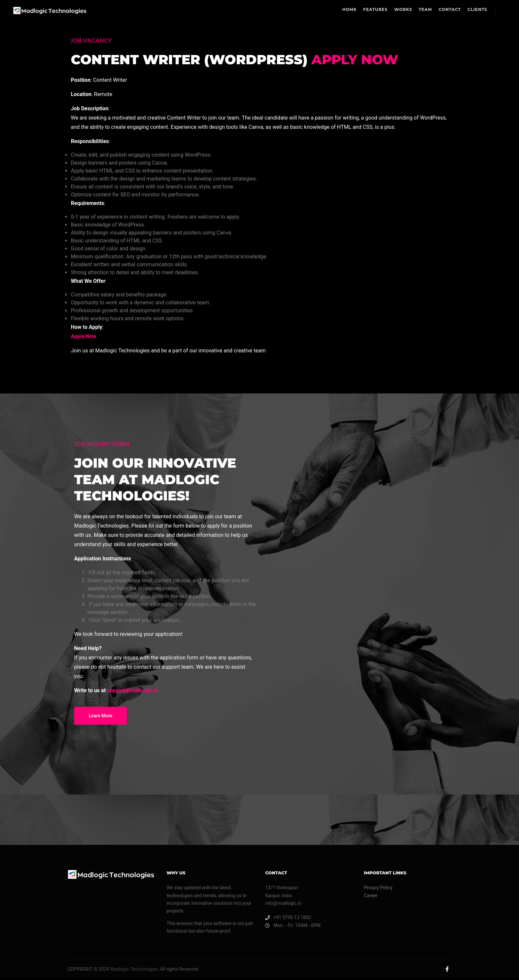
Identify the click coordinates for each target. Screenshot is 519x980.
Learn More (100, 720)
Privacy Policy (378, 889)
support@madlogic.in (132, 695)
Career (371, 897)
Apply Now (370, 60)
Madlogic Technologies (133, 971)
